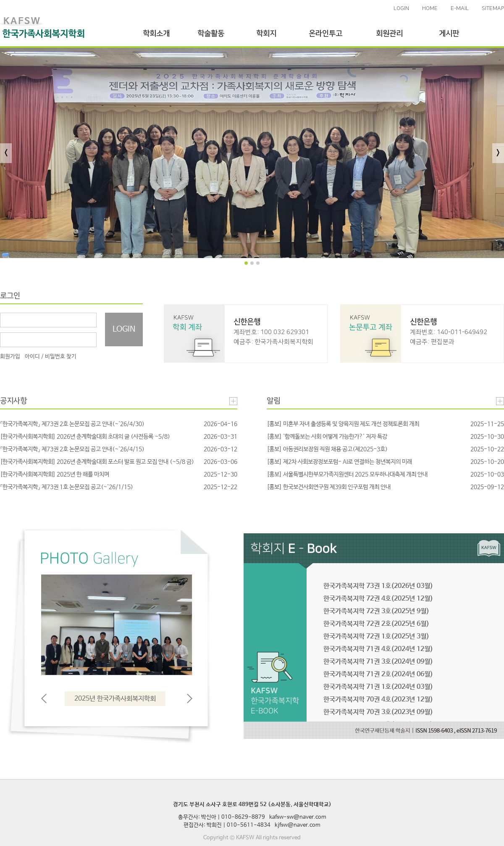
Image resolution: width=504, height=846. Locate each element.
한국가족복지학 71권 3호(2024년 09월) (378, 662)
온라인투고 (325, 34)
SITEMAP (493, 8)
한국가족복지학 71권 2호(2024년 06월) (378, 674)
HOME (430, 8)
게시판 (449, 34)
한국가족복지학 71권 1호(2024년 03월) (378, 687)
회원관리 (389, 34)
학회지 (266, 34)
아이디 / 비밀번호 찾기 (51, 357)
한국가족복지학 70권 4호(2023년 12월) (378, 700)
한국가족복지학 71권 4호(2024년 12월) (378, 649)
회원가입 (10, 357)
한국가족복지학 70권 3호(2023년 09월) (378, 712)
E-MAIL (460, 8)
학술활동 (211, 34)
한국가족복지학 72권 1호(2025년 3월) (376, 636)
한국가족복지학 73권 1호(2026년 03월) (378, 586)
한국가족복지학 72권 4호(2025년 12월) (378, 599)
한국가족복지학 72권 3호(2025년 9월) (376, 611)
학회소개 (156, 34)
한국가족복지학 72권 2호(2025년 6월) (376, 624)
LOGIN (401, 8)
